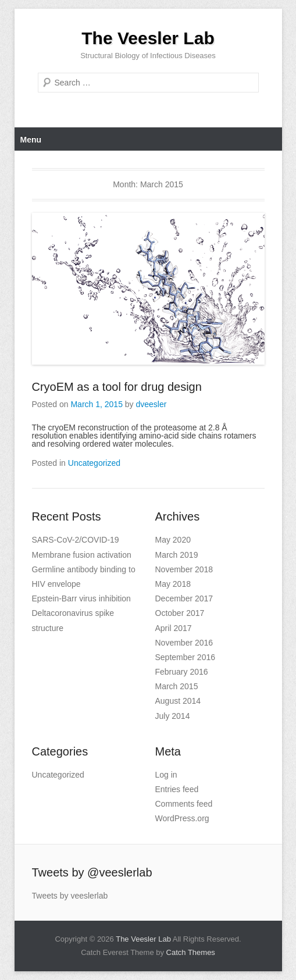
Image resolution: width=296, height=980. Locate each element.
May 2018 (173, 584)
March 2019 (177, 555)
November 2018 (184, 569)
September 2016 (186, 657)
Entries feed (177, 789)
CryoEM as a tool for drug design (117, 387)
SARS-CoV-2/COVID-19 (76, 540)
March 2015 (177, 686)
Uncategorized (94, 463)
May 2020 (173, 540)
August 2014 (178, 701)
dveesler (151, 404)
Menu (31, 140)
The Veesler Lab (148, 38)
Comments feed (184, 804)
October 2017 (180, 613)
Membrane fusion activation (82, 555)
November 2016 (184, 643)
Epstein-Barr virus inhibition (81, 598)
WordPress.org (182, 818)
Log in (166, 775)
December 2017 (184, 598)
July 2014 (173, 716)
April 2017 (174, 628)
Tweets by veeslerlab (70, 896)
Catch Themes (191, 952)
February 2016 (182, 672)
